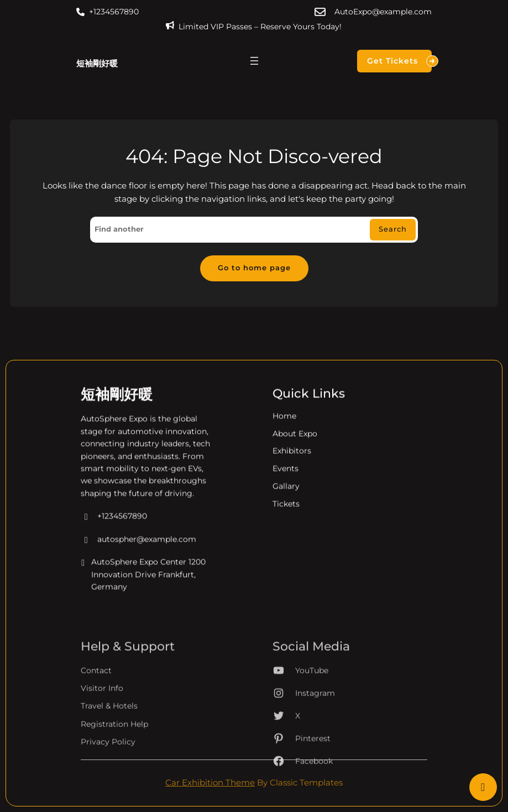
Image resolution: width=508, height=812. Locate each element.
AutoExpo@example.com (383, 12)
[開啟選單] (254, 61)
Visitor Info (102, 718)
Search (393, 229)
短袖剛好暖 (97, 63)
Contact (96, 700)
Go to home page (254, 268)
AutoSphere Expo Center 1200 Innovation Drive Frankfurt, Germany (143, 586)
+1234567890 (114, 12)
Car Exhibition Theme (210, 783)
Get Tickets (399, 61)
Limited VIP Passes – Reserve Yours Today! (260, 27)
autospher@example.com (138, 550)
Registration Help (114, 754)
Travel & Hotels (109, 736)
